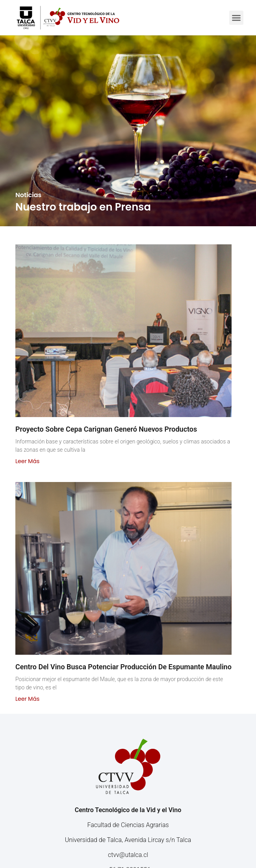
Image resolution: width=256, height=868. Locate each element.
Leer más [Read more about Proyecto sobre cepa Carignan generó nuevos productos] (27, 461)
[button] (236, 18)
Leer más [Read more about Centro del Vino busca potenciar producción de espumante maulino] (27, 699)
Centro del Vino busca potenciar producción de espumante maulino (123, 667)
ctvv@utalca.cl (128, 855)
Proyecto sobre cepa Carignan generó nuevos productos (106, 429)
